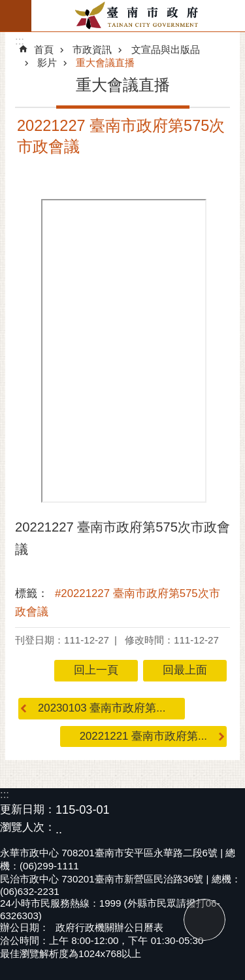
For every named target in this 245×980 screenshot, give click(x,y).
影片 (47, 63)
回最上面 (204, 920)
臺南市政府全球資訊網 (138, 16)
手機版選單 (16, 16)
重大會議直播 (105, 63)
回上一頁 (96, 670)
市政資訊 (92, 49)
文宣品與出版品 (166, 49)
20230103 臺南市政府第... (102, 708)
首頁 (44, 49)
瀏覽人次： (28, 828)
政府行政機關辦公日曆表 (109, 927)
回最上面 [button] (185, 670)
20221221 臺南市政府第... (143, 736)
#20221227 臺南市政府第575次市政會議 (118, 603)
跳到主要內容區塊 (7, 7)
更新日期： (28, 809)
